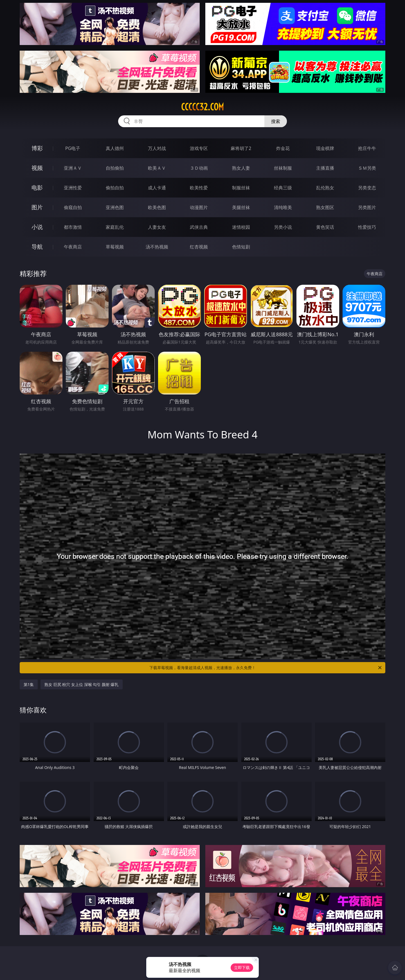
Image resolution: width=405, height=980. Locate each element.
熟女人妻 (241, 168)
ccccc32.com (202, 107)
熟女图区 (325, 207)
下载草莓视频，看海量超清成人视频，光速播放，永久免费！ (266, 668)
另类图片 (367, 207)
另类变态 (367, 188)
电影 (37, 188)
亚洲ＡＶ (73, 168)
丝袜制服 (283, 168)
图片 (37, 207)
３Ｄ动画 (199, 168)
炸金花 (283, 148)
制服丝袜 (241, 188)
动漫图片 (199, 207)
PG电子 (73, 148)
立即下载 (242, 967)
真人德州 (115, 148)
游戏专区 (199, 148)
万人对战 (157, 148)
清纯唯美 (283, 207)
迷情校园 (241, 227)
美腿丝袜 (241, 207)
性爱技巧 (367, 227)
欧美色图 (157, 207)
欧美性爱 (199, 188)
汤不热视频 (157, 247)
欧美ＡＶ (157, 168)
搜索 (276, 121)
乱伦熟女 (325, 188)
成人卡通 (157, 188)
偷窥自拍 (73, 207)
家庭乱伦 (115, 227)
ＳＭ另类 (367, 168)
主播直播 (325, 168)
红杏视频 (199, 247)
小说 (37, 227)
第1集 (29, 684)
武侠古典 (199, 227)
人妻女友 (157, 227)
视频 (37, 168)
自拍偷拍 (115, 168)
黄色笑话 (325, 227)
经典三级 (283, 188)
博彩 (37, 148)
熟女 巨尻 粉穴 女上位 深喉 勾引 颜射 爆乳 (81, 684)
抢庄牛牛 (367, 148)
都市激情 (73, 227)
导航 (37, 247)
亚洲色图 (115, 207)
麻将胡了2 (241, 148)
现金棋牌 (325, 148)
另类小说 (283, 227)
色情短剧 (241, 247)
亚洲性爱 (73, 188)
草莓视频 (115, 247)
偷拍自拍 (115, 188)
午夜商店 (73, 247)
